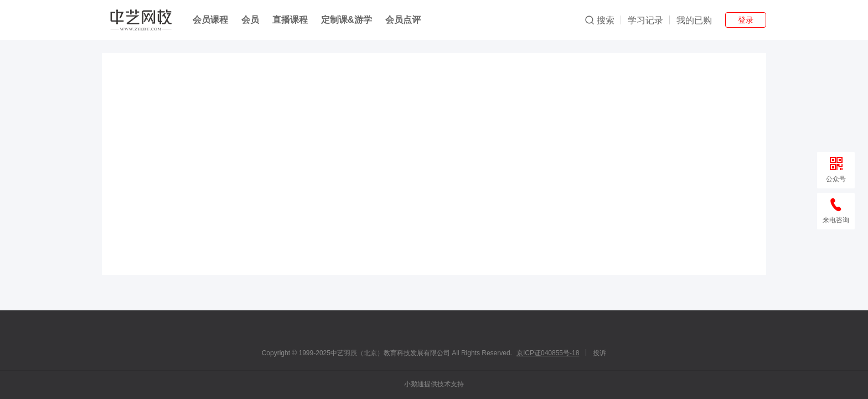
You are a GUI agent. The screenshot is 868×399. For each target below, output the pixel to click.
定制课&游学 (347, 20)
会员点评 (403, 20)
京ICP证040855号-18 (548, 353)
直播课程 (290, 20)
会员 (250, 20)
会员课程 (210, 20)
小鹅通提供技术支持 (434, 384)
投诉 (600, 353)
